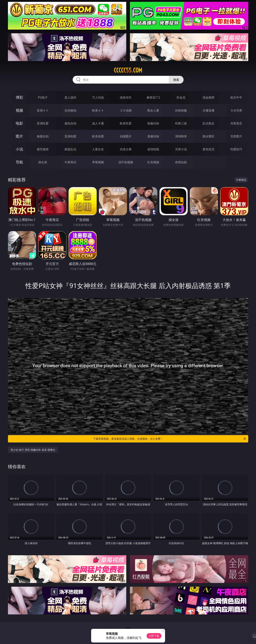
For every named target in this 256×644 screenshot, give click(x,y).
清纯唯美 (181, 136)
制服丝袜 (153, 123)
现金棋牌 (208, 97)
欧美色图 (98, 136)
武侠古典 (126, 149)
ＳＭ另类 (236, 110)
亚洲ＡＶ (43, 110)
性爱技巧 (236, 149)
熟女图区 (208, 136)
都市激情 (43, 149)
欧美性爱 (126, 123)
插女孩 (43, 162)
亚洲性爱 (43, 123)
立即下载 (154, 636)
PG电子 (43, 97)
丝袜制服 (181, 110)
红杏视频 (153, 162)
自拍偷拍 (70, 110)
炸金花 (181, 97)
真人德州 (70, 97)
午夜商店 (70, 162)
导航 (19, 162)
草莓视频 (98, 162)
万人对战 (98, 97)
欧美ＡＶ (98, 110)
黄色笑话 (208, 149)
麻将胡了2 (153, 97)
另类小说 (181, 149)
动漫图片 (126, 136)
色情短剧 (181, 162)
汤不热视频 (126, 162)
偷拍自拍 (70, 123)
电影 (19, 123)
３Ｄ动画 (126, 110)
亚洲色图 (70, 136)
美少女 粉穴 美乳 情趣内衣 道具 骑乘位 (33, 450)
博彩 (19, 97)
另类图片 (236, 136)
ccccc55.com (128, 70)
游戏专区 (126, 97)
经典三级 (181, 123)
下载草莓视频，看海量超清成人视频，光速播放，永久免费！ (170, 439)
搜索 (176, 80)
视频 (19, 110)
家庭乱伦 (70, 149)
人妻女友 (98, 149)
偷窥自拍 (43, 136)
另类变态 (236, 123)
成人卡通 (98, 123)
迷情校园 (153, 149)
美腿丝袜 (153, 136)
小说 (19, 149)
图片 (19, 136)
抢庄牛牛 (236, 97)
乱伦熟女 (208, 123)
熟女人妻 (153, 110)
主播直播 (208, 110)
